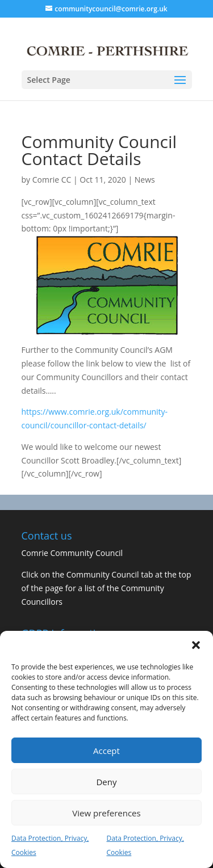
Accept (106, 751)
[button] (196, 645)
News (145, 180)
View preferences (106, 813)
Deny (106, 782)
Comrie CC (52, 180)
